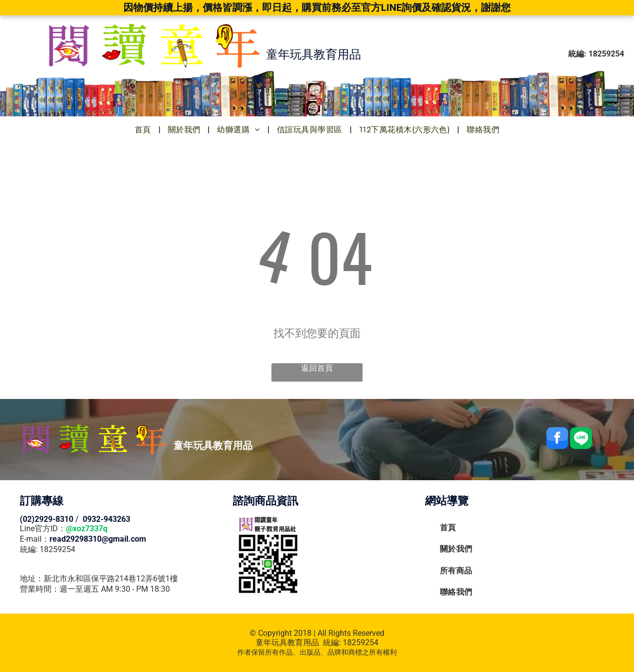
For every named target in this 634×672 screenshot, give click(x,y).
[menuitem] (144, 130)
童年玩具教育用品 (287, 643)
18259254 (361, 643)
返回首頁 (317, 368)
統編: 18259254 (48, 549)
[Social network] (581, 439)
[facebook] (557, 439)
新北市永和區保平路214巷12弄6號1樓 (111, 579)
